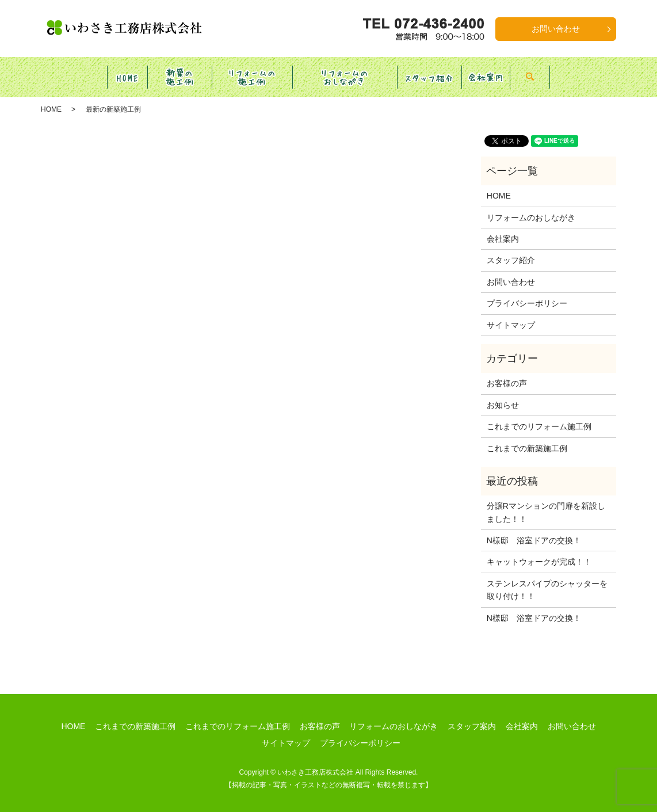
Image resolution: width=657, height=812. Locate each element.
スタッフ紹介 (511, 249)
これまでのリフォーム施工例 (539, 415)
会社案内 (503, 228)
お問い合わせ (556, 29)
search (576, 71)
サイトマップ (511, 314)
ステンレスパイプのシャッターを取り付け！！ (547, 579)
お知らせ (503, 394)
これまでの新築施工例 (527, 437)
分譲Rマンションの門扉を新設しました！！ (546, 501)
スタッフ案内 (472, 715)
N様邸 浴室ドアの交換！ (534, 529)
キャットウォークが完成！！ (539, 551)
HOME (51, 98)
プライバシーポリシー (527, 292)
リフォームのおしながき (531, 207)
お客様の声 (507, 372)
